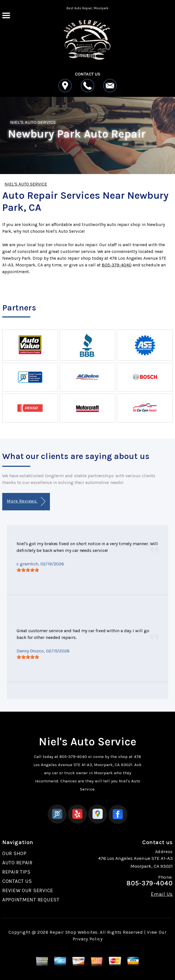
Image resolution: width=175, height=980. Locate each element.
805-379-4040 (117, 265)
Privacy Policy (88, 939)
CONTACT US (17, 881)
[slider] (28, 570)
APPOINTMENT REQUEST (31, 900)
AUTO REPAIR (17, 863)
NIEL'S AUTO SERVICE (33, 122)
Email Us (162, 894)
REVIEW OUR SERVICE (28, 890)
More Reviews (26, 502)
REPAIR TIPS (16, 872)
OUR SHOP (14, 853)
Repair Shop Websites (74, 932)
